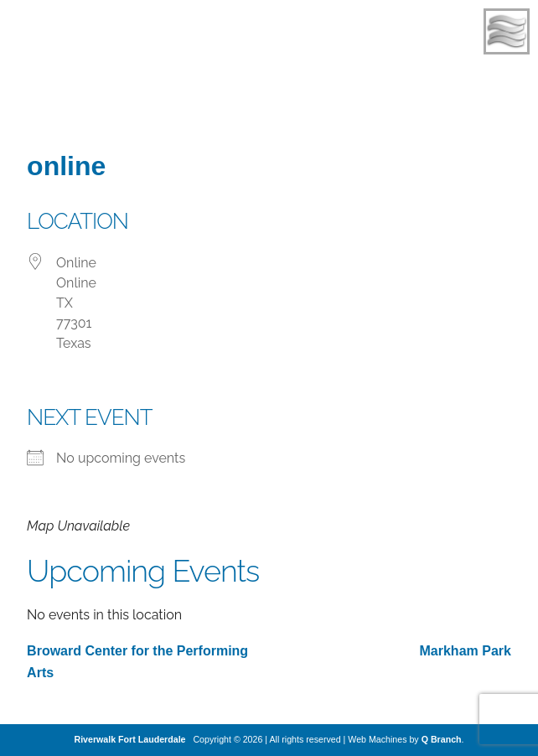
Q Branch (442, 739)
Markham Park (466, 651)
